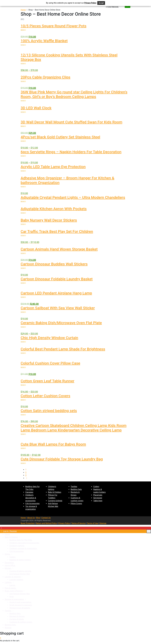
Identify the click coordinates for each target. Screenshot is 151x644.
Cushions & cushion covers (21, 622)
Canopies (29, 492)
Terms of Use (92, 523)
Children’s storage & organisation (23, 549)
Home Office (10, 565)
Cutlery (96, 487)
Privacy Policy (64, 523)
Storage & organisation (15, 599)
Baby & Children (55, 492)
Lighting (8, 582)
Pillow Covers (76, 504)
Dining (8, 554)
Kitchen (8, 568)
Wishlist (8, 628)
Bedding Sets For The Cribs (21, 540)
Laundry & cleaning (13, 577)
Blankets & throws (17, 616)
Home (23, 10)
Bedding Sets (76, 489)
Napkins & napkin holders (20, 560)
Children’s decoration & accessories (31, 498)
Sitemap (103, 523)
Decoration (9, 563)
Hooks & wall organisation (21, 602)
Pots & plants (10, 588)
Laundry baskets (16, 580)
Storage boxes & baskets (20, 608)
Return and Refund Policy (47, 523)
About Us (31, 518)
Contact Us (46, 518)
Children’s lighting (17, 546)
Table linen (98, 501)
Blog (38, 518)
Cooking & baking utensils (21, 571)
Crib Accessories (32, 504)
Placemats (98, 495)
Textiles (74, 487)
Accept (101, 3)
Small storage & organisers (21, 605)
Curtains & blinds (55, 501)
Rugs (12, 597)
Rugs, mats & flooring (14, 591)
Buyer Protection (28, 523)
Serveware (98, 498)
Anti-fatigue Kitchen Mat (20, 574)
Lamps (13, 585)
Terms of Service (78, 523)
